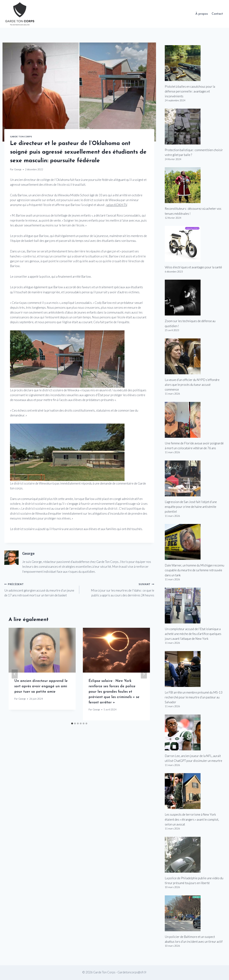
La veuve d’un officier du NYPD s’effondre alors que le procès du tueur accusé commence (192, 385)
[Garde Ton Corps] (20, 14)
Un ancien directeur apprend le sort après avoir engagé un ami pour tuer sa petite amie (41, 686)
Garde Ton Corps (21, 137)
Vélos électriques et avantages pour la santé (193, 267)
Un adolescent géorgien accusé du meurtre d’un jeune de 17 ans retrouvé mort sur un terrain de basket (40, 589)
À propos (202, 14)
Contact (217, 14)
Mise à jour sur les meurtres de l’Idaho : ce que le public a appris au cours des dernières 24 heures (118, 589)
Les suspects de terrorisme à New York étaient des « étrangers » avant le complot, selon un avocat (192, 819)
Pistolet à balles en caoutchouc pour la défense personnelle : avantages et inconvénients (190, 91)
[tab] (72, 723)
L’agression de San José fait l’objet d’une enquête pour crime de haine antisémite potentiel (191, 507)
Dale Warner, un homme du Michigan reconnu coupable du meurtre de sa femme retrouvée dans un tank (194, 570)
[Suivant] (144, 674)
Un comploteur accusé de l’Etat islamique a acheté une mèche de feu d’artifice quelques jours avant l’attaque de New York (193, 634)
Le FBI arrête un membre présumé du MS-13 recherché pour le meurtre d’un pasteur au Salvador (194, 697)
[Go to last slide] (15, 674)
